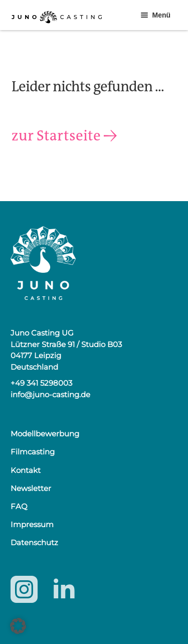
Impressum (32, 524)
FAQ (19, 506)
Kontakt (26, 470)
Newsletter (31, 488)
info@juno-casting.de (50, 394)
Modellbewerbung (45, 434)
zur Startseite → (64, 136)
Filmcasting (33, 452)
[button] (18, 626)
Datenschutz (34, 542)
